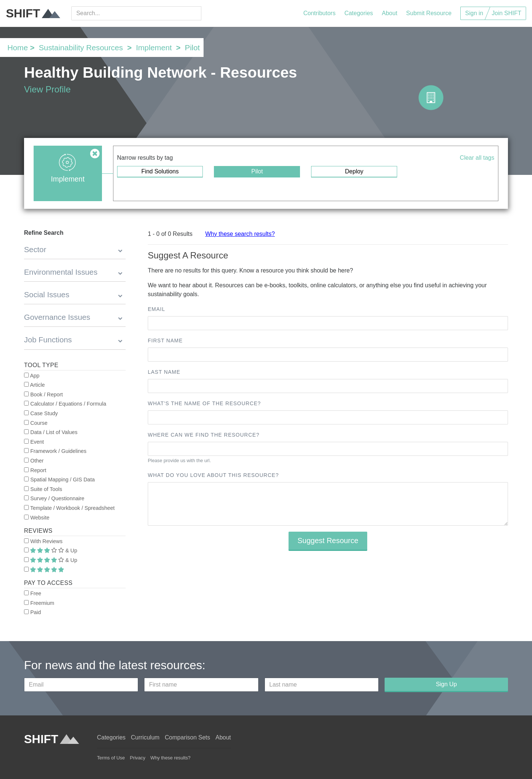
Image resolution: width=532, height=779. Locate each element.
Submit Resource (429, 13)
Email (156, 309)
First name (165, 341)
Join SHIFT (507, 13)
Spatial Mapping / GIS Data (59, 480)
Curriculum (145, 737)
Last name (164, 372)
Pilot (257, 171)
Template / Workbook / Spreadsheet (69, 508)
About (390, 13)
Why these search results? (240, 234)
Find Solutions (160, 171)
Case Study (41, 413)
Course (36, 423)
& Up (51, 551)
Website (37, 518)
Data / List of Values (51, 432)
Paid (33, 612)
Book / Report (43, 394)
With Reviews (43, 541)
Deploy (354, 171)
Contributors (319, 13)
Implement (154, 48)
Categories (359, 13)
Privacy (137, 758)
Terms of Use (111, 758)
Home (18, 48)
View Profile (47, 89)
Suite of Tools (43, 489)
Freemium (39, 603)
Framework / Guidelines (55, 451)
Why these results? (170, 758)
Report (35, 470)
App (32, 376)
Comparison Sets (187, 737)
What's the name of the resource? (204, 403)
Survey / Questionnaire (54, 498)
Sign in (474, 13)
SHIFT (33, 13)
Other (34, 461)
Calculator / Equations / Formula (65, 404)
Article (34, 385)
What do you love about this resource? (213, 475)
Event (34, 442)
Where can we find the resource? (204, 435)
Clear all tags (477, 158)
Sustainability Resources (81, 48)
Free (33, 593)
